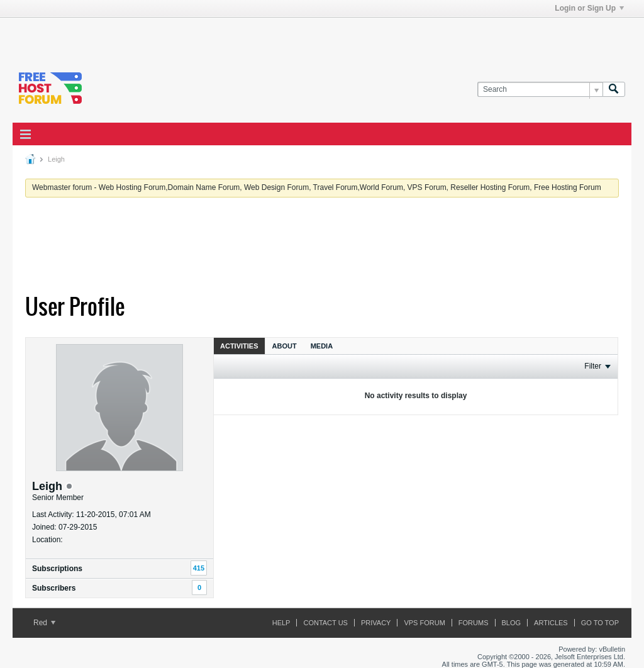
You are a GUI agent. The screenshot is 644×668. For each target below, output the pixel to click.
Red (44, 623)
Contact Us (325, 623)
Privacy (376, 623)
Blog (512, 623)
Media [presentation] (322, 346)
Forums (474, 623)
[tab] (239, 346)
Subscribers (54, 588)
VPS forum (424, 623)
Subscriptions (57, 569)
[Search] (540, 90)
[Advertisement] (167, 36)
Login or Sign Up (589, 8)
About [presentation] (285, 346)
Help (281, 623)
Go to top (600, 623)
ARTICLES (551, 623)
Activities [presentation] (239, 346)
